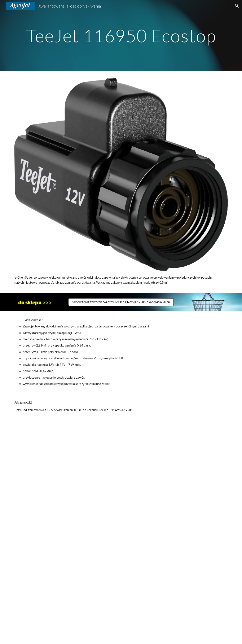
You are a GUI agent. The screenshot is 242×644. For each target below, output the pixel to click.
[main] (121, 36)
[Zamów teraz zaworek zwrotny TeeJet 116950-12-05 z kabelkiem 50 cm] (121, 302)
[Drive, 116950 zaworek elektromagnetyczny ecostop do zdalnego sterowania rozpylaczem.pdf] (121, 532)
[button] (237, 6)
